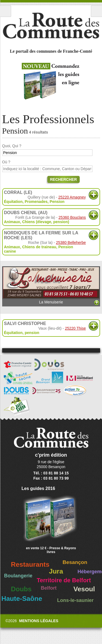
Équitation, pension (22, 333)
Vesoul (84, 589)
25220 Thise (75, 328)
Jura (56, 571)
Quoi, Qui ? (12, 146)
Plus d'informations (93, 195)
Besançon (75, 562)
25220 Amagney (72, 197)
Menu (6, 11)
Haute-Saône (22, 599)
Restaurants (30, 564)
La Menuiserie (51, 285)
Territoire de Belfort (64, 580)
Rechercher (64, 179)
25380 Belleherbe (71, 243)
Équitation (13, 202)
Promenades (36, 202)
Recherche (96, 11)
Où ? (6, 162)
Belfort (49, 588)
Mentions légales (39, 621)
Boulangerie (18, 576)
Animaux (12, 222)
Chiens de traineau (39, 247)
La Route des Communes (51, 26)
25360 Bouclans (72, 217)
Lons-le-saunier (75, 600)
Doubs (21, 589)
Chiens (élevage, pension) (46, 222)
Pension (57, 202)
